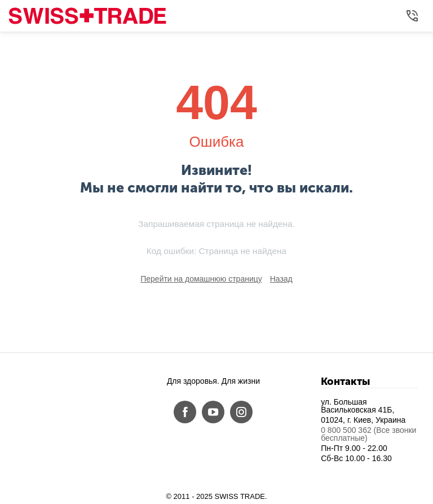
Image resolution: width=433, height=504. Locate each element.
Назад (281, 279)
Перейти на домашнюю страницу (201, 279)
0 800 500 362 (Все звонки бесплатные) (368, 434)
